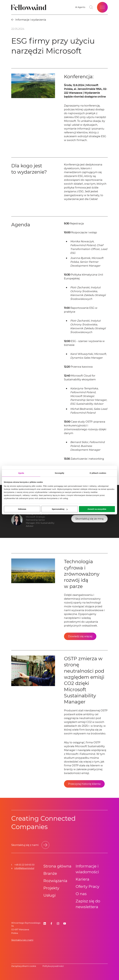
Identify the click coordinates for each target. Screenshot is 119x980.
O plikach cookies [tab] (98, 473)
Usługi (50, 895)
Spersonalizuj (60, 509)
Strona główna (57, 866)
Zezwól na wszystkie (97, 509)
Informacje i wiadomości (87, 869)
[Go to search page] (91, 7)
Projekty (51, 888)
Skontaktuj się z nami (22, 940)
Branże (50, 873)
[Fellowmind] (29, 7)
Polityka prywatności (53, 966)
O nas (81, 894)
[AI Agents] (80, 7)
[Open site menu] (102, 7)
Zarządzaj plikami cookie (24, 966)
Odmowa (22, 509)
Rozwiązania (55, 881)
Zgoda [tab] (21, 473)
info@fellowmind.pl (24, 868)
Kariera (82, 879)
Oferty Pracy (87, 886)
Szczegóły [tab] (59, 473)
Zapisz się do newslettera (88, 904)
